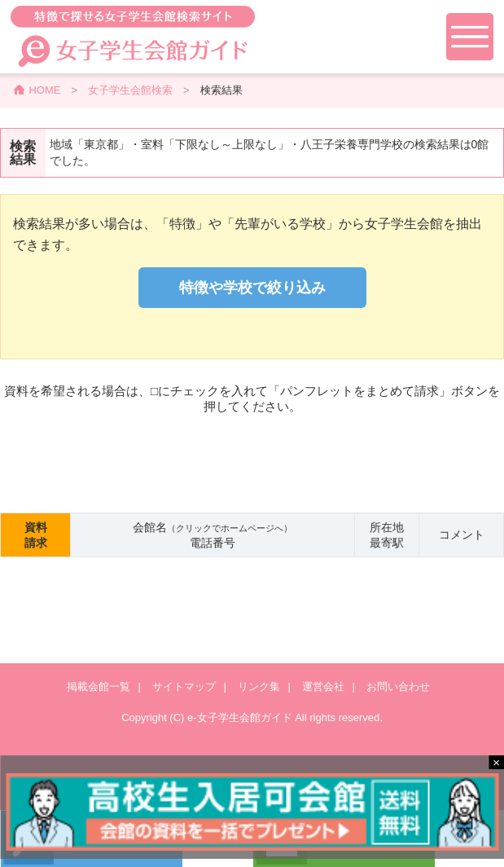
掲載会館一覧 (99, 687)
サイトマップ (184, 687)
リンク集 (259, 687)
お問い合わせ (398, 687)
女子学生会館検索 (130, 90)
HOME (44, 90)
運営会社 (323, 687)
